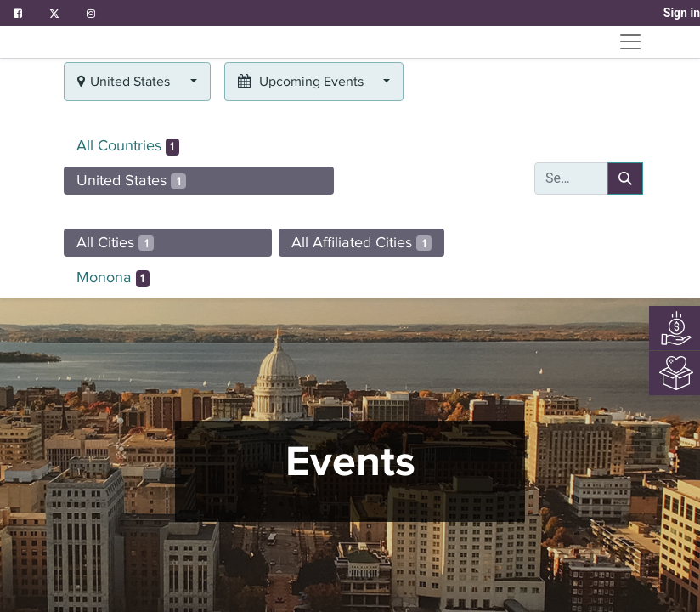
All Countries (128, 146)
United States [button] (125, 82)
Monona (113, 278)
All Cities (115, 242)
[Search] (625, 178)
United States (131, 180)
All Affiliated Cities (361, 242)
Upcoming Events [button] (302, 82)
